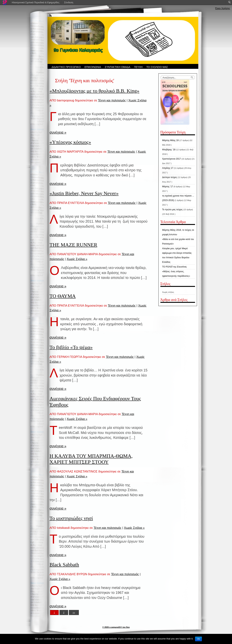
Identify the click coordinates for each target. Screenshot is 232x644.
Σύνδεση (69, 2)
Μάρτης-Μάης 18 (170, 140)
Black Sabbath (64, 565)
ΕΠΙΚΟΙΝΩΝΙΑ (93, 67)
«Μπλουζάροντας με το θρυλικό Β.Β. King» (95, 91)
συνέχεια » (58, 132)
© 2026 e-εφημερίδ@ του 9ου (116, 627)
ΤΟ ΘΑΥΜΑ (63, 296)
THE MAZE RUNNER (73, 245)
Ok (198, 639)
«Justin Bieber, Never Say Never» (84, 193)
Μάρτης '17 (168, 187)
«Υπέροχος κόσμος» (70, 142)
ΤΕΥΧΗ (138, 67)
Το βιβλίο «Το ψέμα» (71, 347)
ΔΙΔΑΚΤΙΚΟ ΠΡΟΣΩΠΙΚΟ (66, 67)
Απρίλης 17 (168, 168)
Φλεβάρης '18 (169, 150)
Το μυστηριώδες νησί (71, 518)
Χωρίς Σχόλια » (77, 259)
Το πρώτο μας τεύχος (172, 210)
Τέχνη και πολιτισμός (112, 100)
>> (74, 612)
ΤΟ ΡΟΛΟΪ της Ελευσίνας (175, 267)
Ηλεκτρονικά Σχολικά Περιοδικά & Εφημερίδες (36, 2)
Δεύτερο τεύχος (170, 177)
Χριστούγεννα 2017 (172, 159)
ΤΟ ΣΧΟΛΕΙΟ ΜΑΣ (157, 67)
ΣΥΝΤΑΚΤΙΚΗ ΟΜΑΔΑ (118, 67)
